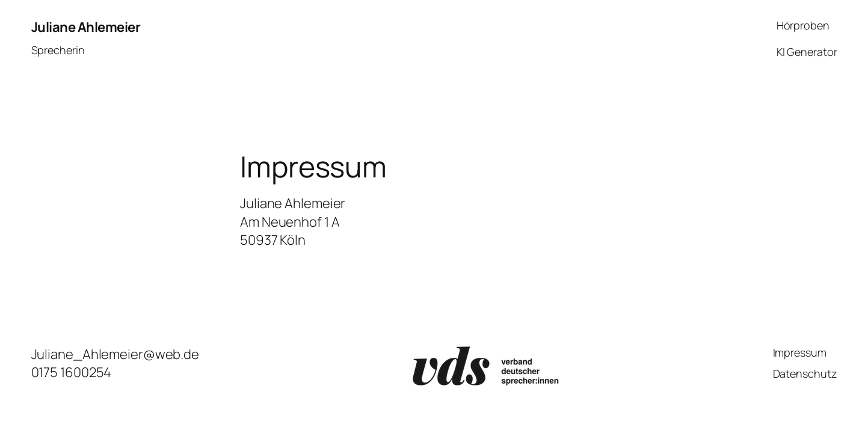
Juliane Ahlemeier (86, 27)
